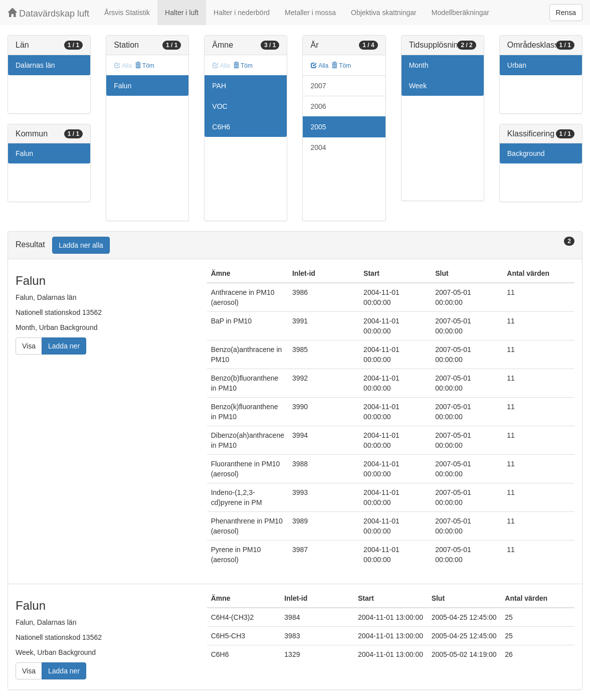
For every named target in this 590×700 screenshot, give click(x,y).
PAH (219, 86)
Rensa (566, 13)
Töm (145, 66)
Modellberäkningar (460, 13)
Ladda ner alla (81, 245)
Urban (517, 65)
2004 (318, 147)
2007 (318, 86)
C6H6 (221, 127)
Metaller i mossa (310, 13)
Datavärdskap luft (48, 13)
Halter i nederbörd (242, 13)
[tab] (295, 245)
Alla (320, 66)
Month (419, 65)
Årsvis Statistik (127, 13)
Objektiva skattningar (384, 13)
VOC (220, 106)
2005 (318, 127)
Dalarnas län (35, 65)
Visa (29, 346)
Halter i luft (182, 13)
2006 (318, 106)
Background (526, 153)
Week (418, 86)
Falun (24, 153)
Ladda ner (64, 346)
